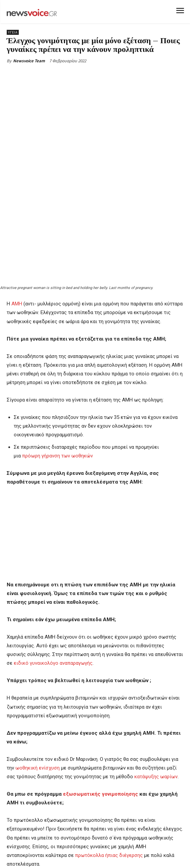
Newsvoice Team (29, 61)
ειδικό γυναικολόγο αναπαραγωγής (53, 600)
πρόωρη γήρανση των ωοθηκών (57, 392)
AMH (17, 241)
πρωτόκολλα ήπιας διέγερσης (109, 792)
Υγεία (13, 32)
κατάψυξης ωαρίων (156, 714)
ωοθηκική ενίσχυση (38, 705)
